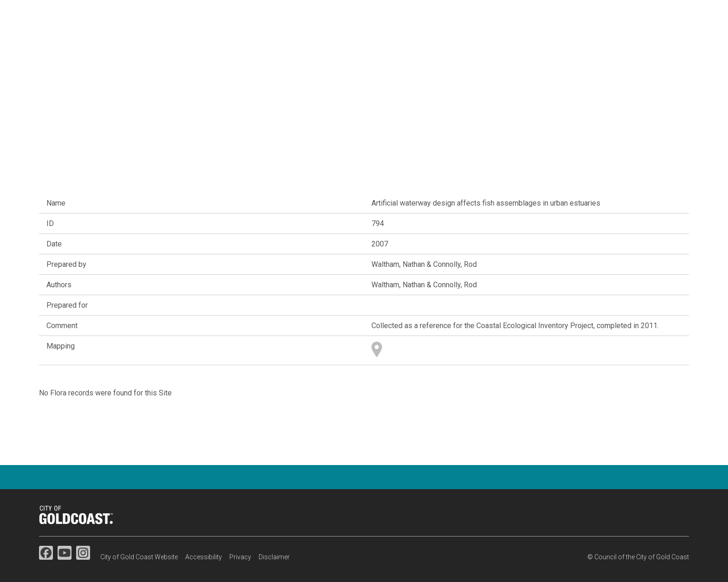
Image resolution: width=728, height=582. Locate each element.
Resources (669, 42)
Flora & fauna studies (436, 42)
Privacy (240, 557)
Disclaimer (274, 557)
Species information (530, 42)
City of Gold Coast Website (139, 557)
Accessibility (204, 557)
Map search (608, 42)
